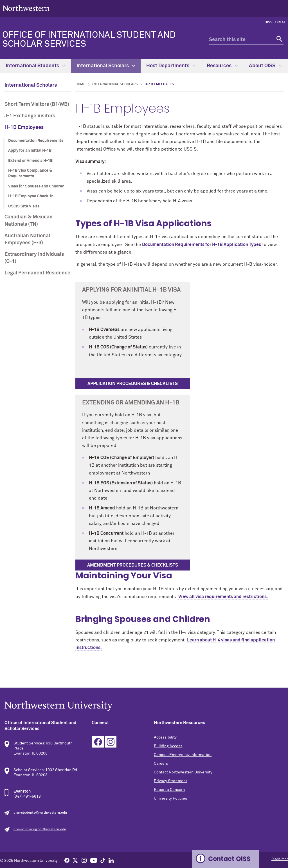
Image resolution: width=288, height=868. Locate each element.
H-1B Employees (24, 127)
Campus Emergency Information (183, 755)
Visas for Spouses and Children (36, 186)
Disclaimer (280, 859)
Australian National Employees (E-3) (27, 239)
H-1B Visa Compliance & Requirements (30, 173)
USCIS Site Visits (24, 206)
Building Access (168, 746)
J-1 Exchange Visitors (30, 116)
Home (80, 84)
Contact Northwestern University (183, 772)
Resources (222, 66)
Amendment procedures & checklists (133, 565)
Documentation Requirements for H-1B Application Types (202, 245)
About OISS (265, 66)
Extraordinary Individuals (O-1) (34, 258)
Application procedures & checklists (133, 384)
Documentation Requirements (36, 141)
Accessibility (165, 737)
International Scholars (106, 66)
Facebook (98, 742)
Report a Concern (169, 790)
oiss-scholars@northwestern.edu (40, 829)
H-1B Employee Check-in (31, 196)
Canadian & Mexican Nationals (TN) (29, 221)
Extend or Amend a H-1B (30, 161)
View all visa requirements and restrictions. (223, 597)
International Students (35, 66)
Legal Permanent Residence (37, 273)
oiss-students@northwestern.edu (40, 813)
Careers (161, 764)
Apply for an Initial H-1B (30, 151)
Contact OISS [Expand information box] (229, 859)
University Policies (170, 798)
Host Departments (171, 66)
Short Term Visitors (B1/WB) (37, 104)
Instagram (111, 742)
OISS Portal (275, 23)
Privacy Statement (170, 781)
